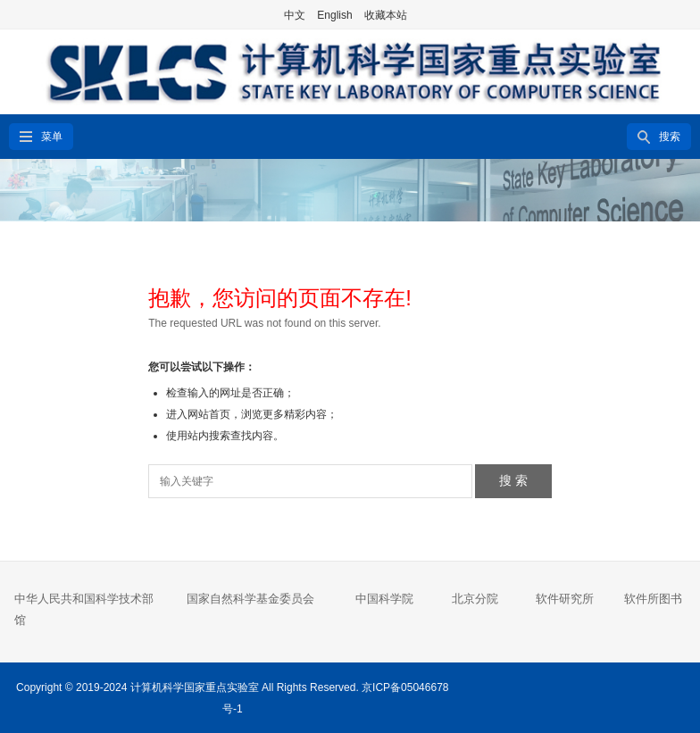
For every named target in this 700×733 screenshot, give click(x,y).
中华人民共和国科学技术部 (84, 599)
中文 (295, 15)
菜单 (52, 137)
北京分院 (475, 599)
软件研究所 (565, 599)
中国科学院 (384, 599)
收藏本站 (386, 15)
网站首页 (209, 414)
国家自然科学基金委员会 (250, 599)
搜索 (670, 137)
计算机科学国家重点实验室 (195, 687)
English (334, 15)
